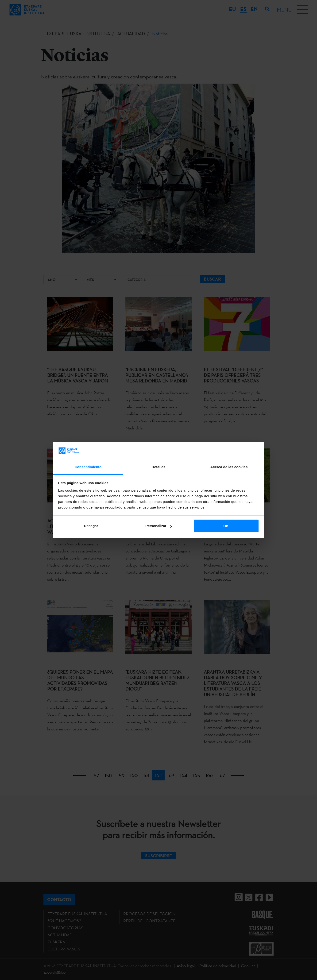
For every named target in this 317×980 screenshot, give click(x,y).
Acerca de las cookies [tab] (229, 467)
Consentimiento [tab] (88, 467)
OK (226, 526)
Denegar (91, 526)
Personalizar (159, 526)
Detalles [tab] (158, 467)
